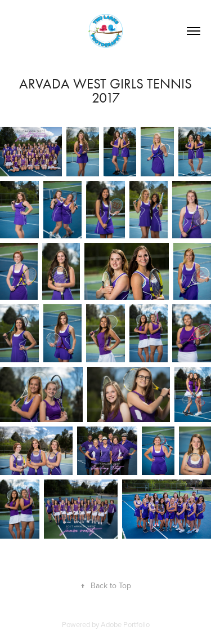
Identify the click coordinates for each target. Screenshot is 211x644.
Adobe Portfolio (125, 624)
